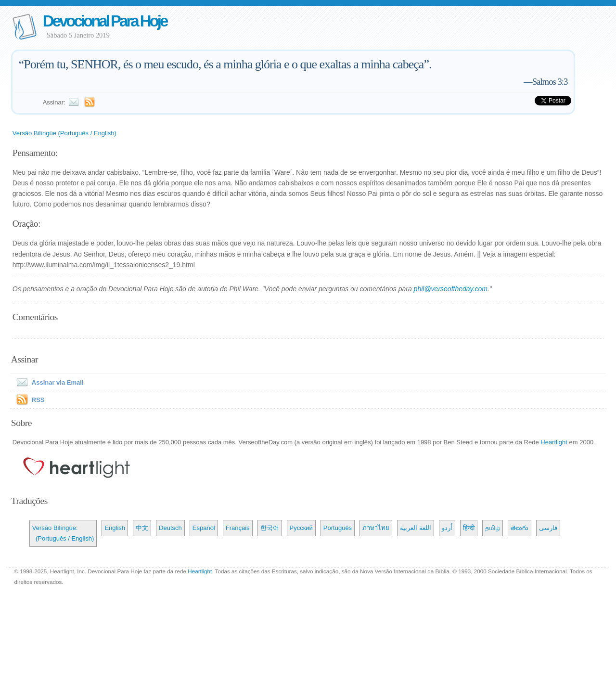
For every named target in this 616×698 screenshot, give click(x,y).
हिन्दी (469, 528)
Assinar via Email (48, 382)
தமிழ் (493, 528)
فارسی (548, 528)
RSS (38, 400)
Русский (301, 528)
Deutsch (170, 528)
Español (204, 528)
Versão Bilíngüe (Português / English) (64, 133)
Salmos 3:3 (550, 82)
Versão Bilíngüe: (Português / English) (63, 533)
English (115, 528)
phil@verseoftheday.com (451, 289)
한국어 (270, 528)
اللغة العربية (416, 528)
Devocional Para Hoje (105, 21)
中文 (142, 528)
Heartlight (554, 442)
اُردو (447, 528)
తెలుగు (520, 528)
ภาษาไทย (376, 528)
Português (338, 528)
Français (238, 528)
